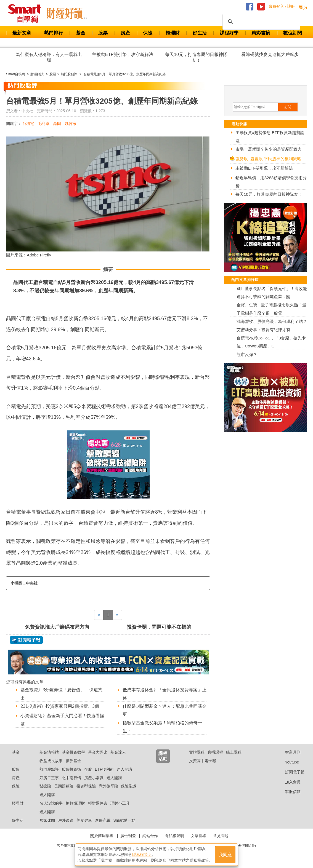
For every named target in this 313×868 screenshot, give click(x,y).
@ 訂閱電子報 (26, 640)
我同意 (225, 855)
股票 (103, 33)
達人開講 (124, 769)
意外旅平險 (108, 786)
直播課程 (215, 752)
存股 (88, 769)
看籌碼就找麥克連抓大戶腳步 (270, 54)
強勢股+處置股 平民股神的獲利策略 (268, 159)
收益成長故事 (51, 761)
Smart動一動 (124, 820)
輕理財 (173, 33)
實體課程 (197, 752)
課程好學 (229, 33)
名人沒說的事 (51, 803)
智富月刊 (289, 752)
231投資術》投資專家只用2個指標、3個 (60, 706)
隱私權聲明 (174, 836)
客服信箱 (289, 792)
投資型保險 (86, 786)
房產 (125, 33)
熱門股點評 (49, 769)
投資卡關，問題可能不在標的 (159, 627)
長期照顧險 (64, 786)
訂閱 (288, 107)
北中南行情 (71, 778)
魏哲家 (71, 124)
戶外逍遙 (66, 820)
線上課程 (234, 752)
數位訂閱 (293, 33)
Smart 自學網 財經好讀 (67, 14)
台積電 (28, 124)
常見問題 (221, 836)
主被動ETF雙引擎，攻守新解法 (123, 54)
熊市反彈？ (247, 354)
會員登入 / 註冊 (282, 6)
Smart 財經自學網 (27, 14)
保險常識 (129, 786)
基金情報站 (49, 752)
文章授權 (198, 836)
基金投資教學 (73, 752)
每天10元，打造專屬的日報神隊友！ (196, 57)
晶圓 (57, 124)
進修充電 (103, 820)
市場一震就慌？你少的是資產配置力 (269, 149)
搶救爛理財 (75, 803)
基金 (81, 33)
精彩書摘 (261, 33)
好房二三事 (49, 778)
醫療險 (45, 786)
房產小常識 (94, 778)
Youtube (288, 762)
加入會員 (289, 782)
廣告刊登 (128, 836)
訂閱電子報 (291, 772)
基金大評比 (98, 752)
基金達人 (118, 752)
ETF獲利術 (104, 769)
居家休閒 (47, 820)
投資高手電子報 (203, 761)
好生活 (200, 33)
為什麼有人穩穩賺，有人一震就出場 (49, 57)
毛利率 (44, 124)
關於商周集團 (102, 836)
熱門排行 (54, 33)
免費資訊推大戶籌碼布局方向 (57, 627)
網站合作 (150, 836)
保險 (148, 33)
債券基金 (73, 761)
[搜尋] (261, 22)
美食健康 (84, 820)
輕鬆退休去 (98, 803)
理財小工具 (120, 803)
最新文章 (22, 33)
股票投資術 (71, 769)
